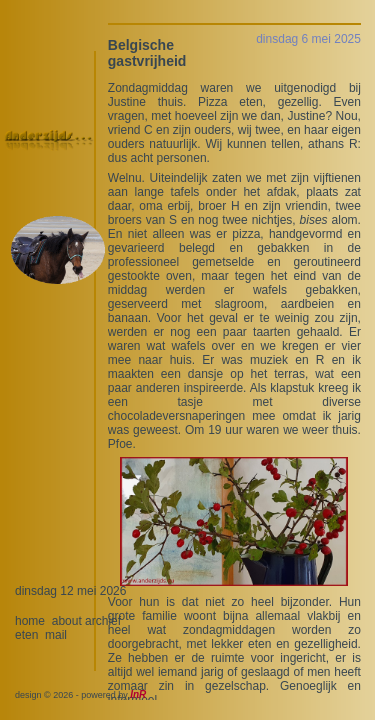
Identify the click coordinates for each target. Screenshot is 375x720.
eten (26, 635)
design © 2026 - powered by (80, 695)
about (67, 621)
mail (56, 635)
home (30, 621)
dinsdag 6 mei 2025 (308, 39)
